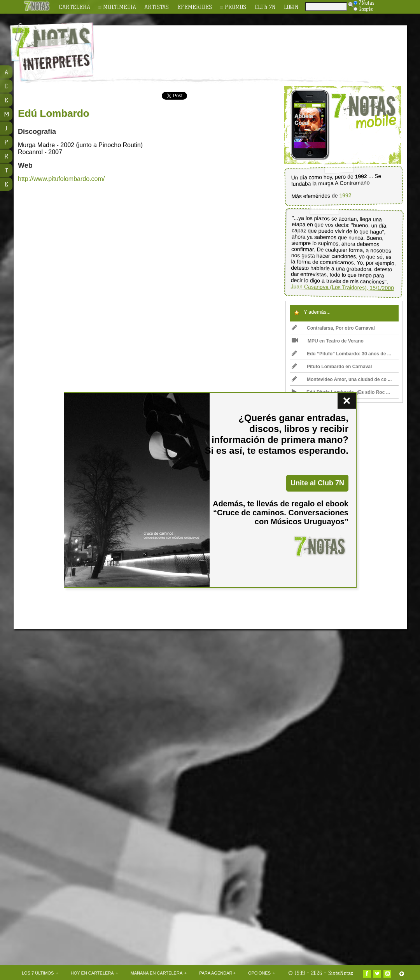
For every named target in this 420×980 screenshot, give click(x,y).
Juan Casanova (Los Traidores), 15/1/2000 (342, 287)
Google (363, 9)
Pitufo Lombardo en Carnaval (332, 367)
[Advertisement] (74, 766)
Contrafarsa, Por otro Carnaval (333, 328)
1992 (345, 196)
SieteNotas (341, 973)
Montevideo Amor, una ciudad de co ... (342, 379)
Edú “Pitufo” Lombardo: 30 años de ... (341, 354)
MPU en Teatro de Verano (328, 341)
